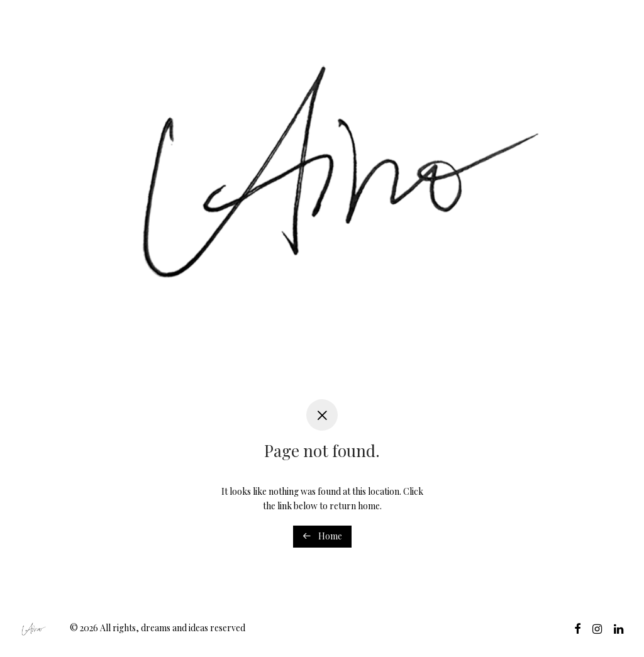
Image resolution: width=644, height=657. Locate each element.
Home (322, 536)
